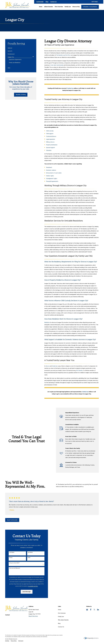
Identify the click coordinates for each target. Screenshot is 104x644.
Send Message (25, 592)
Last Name (29, 553)
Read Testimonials (12, 520)
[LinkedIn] (98, 610)
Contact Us (53, 2)
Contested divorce (51, 136)
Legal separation (51, 139)
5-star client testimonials (57, 65)
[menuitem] (10, 48)
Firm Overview (62, 613)
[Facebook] (91, 610)
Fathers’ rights (50, 176)
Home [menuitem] (41, 7)
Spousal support (51, 148)
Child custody (50, 131)
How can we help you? (13, 568)
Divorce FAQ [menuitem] (76, 7)
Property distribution (52, 145)
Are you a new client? (13, 563)
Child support (50, 134)
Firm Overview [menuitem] (59, 7)
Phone (10, 558)
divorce (48, 366)
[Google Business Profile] (87, 610)
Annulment (49, 167)
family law (55, 366)
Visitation (49, 150)
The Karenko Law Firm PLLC (63, 55)
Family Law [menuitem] (68, 7)
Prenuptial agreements (52, 181)
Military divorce (50, 142)
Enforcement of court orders (54, 173)
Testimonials (40, 2)
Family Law (61, 617)
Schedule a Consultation (90, 7)
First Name (10, 553)
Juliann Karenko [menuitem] (49, 7)
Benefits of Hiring (21, 95)
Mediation (47, 323)
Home (60, 610)
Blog (47, 2)
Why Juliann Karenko (63, 620)
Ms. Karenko (79, 371)
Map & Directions (33, 616)
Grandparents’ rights (52, 179)
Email (28, 558)
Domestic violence (51, 170)
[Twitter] (94, 610)
